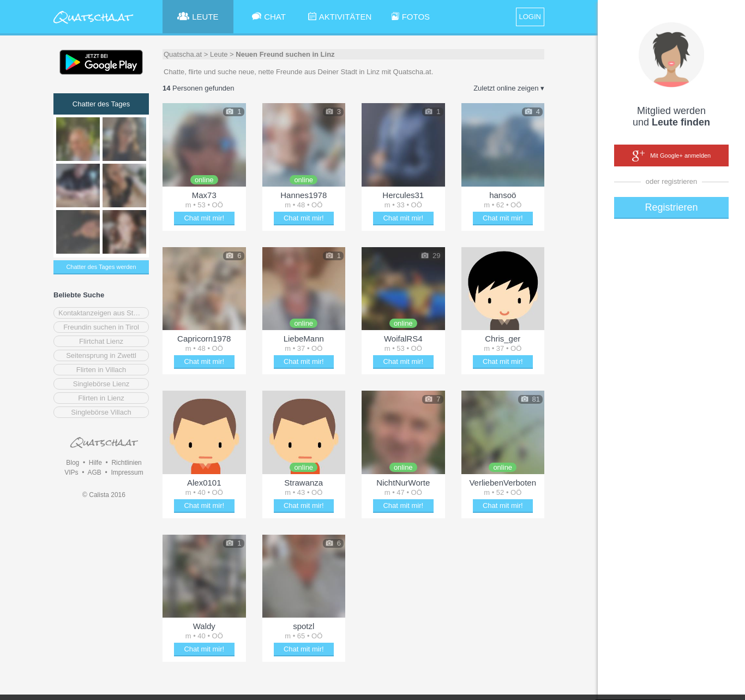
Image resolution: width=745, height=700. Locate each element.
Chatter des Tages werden (101, 267)
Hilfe (95, 463)
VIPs (71, 472)
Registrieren (671, 207)
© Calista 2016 (104, 495)
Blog (73, 463)
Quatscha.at (183, 54)
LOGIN (530, 17)
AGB (94, 472)
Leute (219, 54)
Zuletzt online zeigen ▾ (509, 88)
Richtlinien (126, 463)
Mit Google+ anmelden (671, 156)
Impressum (127, 472)
